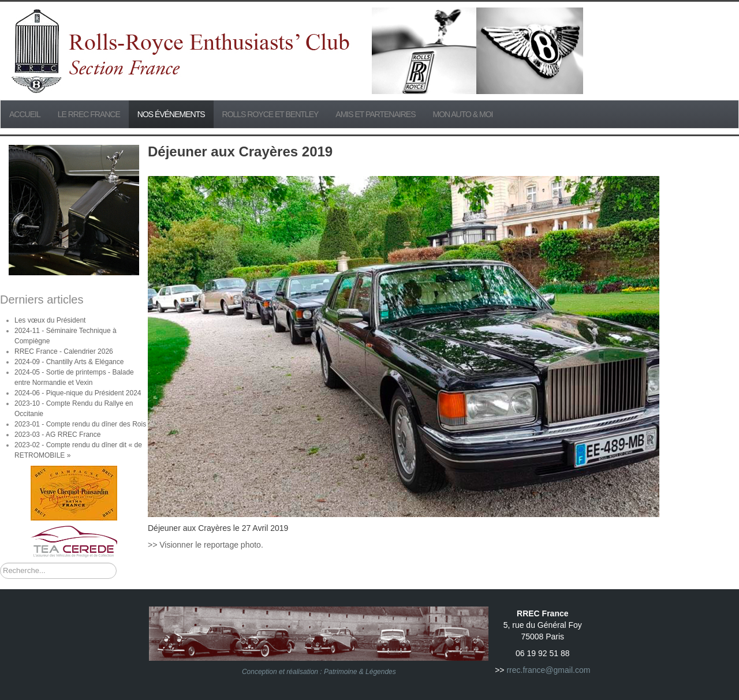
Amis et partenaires (375, 114)
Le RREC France (89, 114)
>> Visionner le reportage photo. (206, 545)
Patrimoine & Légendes (360, 672)
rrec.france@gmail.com (548, 670)
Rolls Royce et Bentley (270, 114)
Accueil (25, 114)
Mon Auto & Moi (463, 114)
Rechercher (0, 563)
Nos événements (171, 114)
